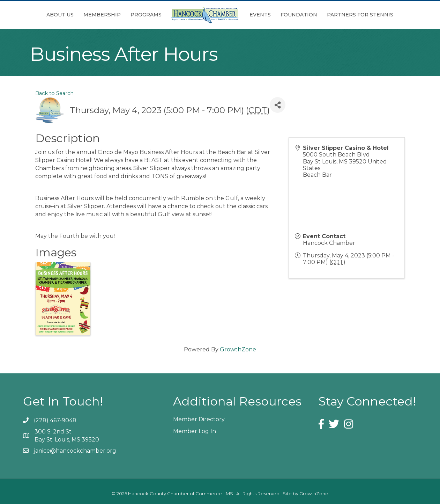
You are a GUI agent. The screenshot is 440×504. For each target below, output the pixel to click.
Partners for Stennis (360, 15)
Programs (146, 15)
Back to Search (54, 93)
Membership (102, 15)
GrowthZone (238, 349)
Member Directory (199, 419)
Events (260, 15)
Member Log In (195, 431)
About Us (60, 15)
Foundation (299, 15)
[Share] (278, 105)
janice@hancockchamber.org (75, 451)
